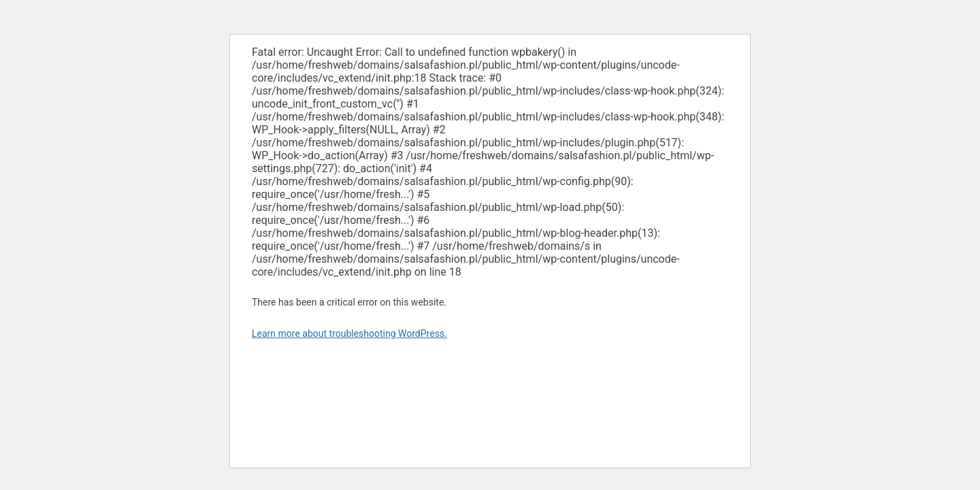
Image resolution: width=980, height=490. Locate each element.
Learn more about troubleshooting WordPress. (349, 333)
